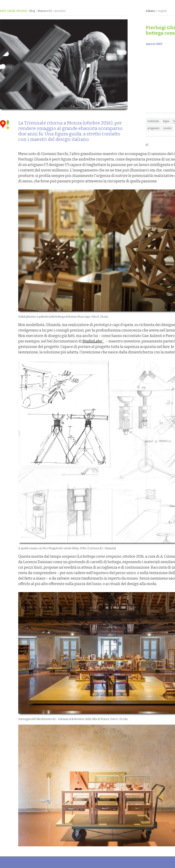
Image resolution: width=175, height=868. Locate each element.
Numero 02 (45, 11)
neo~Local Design (13, 11)
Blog (32, 11)
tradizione (153, 121)
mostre (167, 128)
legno (166, 121)
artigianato (153, 128)
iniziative (60, 11)
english (162, 11)
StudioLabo (92, 341)
